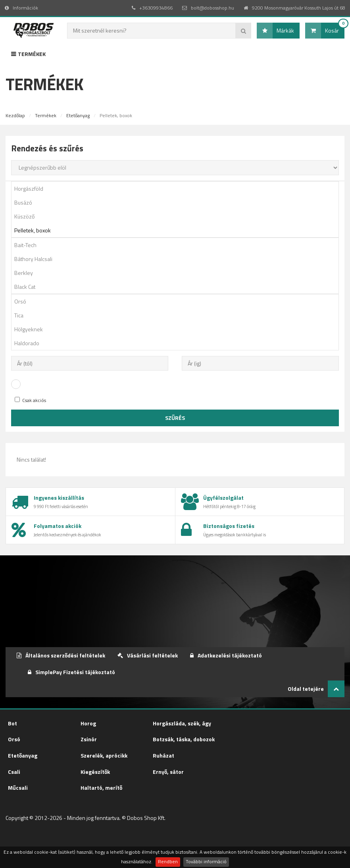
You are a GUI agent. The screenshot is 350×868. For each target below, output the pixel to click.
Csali (14, 772)
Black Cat (178, 287)
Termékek (28, 54)
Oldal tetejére (316, 689)
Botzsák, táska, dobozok (184, 739)
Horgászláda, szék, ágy (182, 723)
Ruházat (163, 755)
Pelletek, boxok (178, 230)
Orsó (178, 301)
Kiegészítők (95, 772)
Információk (21, 8)
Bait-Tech (178, 245)
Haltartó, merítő (101, 788)
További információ (206, 862)
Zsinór (89, 739)
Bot (12, 723)
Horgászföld (178, 188)
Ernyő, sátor (168, 772)
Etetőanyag (78, 115)
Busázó (178, 202)
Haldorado (178, 343)
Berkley (178, 273)
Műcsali (18, 788)
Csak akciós (30, 400)
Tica (178, 315)
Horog (88, 723)
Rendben (168, 862)
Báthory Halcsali (178, 259)
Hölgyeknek (178, 329)
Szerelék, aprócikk (104, 755)
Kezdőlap (15, 115)
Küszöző (178, 216)
